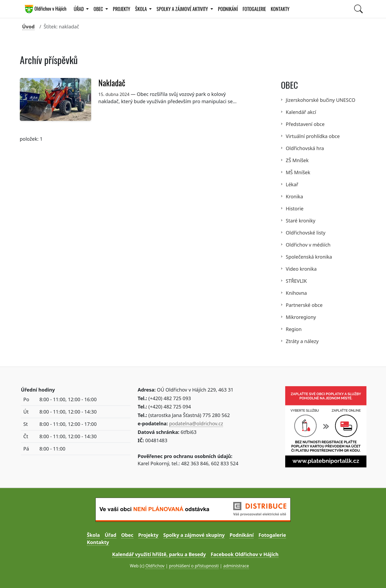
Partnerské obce (304, 305)
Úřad (110, 535)
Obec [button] (99, 9)
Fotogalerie (254, 9)
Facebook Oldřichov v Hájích (245, 554)
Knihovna (296, 293)
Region (294, 329)
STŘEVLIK (296, 281)
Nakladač (113, 83)
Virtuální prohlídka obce (313, 136)
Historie (295, 209)
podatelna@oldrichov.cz (196, 423)
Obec (127, 535)
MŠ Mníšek (298, 172)
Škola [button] (142, 9)
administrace (236, 566)
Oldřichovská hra (305, 148)
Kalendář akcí (301, 112)
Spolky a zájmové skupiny (194, 535)
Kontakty (280, 9)
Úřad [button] (79, 9)
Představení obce (305, 124)
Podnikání (228, 9)
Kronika (294, 196)
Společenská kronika (309, 257)
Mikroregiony (301, 317)
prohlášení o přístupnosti (194, 566)
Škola (93, 535)
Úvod (29, 27)
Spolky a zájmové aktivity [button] (183, 9)
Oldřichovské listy (306, 233)
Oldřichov (155, 566)
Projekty (122, 9)
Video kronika (301, 269)
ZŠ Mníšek (297, 160)
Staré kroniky (301, 221)
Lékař (292, 184)
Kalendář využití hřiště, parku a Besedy (159, 554)
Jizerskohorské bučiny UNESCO (321, 100)
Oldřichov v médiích (308, 245)
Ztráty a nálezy (302, 341)
